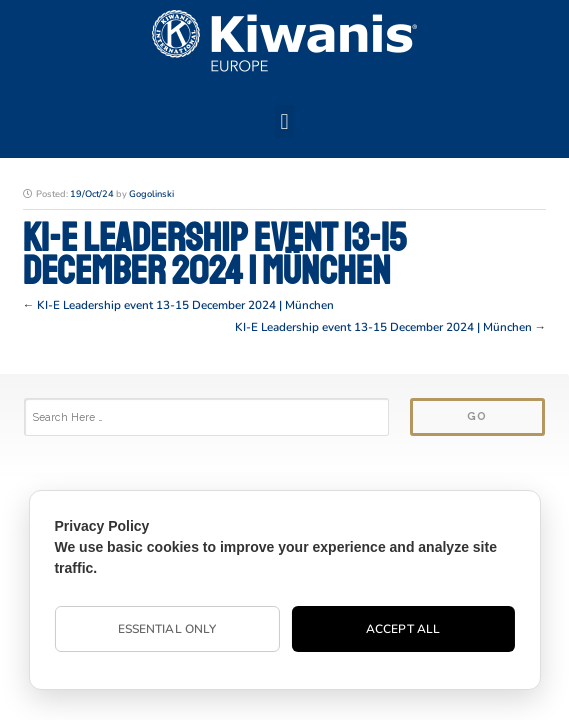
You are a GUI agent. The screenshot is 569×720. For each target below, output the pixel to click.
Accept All (403, 629)
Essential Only (167, 629)
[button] (284, 121)
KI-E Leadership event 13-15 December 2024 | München (185, 305)
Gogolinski (151, 194)
